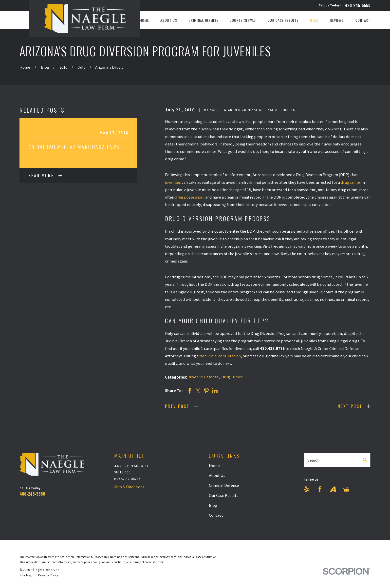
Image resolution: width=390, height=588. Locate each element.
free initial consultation (220, 356)
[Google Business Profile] (346, 489)
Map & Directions (129, 487)
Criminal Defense (224, 485)
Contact (216, 515)
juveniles (173, 182)
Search (313, 460)
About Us (217, 475)
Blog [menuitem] (315, 20)
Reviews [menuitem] (337, 20)
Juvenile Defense (203, 377)
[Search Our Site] (365, 460)
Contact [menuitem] (363, 20)
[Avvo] (333, 489)
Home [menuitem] (144, 20)
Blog (213, 505)
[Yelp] (307, 489)
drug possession (189, 197)
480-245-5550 (358, 6)
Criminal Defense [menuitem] (203, 20)
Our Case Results (224, 495)
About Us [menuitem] (169, 20)
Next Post (350, 406)
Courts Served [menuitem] (243, 20)
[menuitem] (26, 575)
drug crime (350, 182)
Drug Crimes (232, 377)
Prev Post (177, 406)
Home (214, 466)
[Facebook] (320, 489)
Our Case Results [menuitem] (283, 20)
